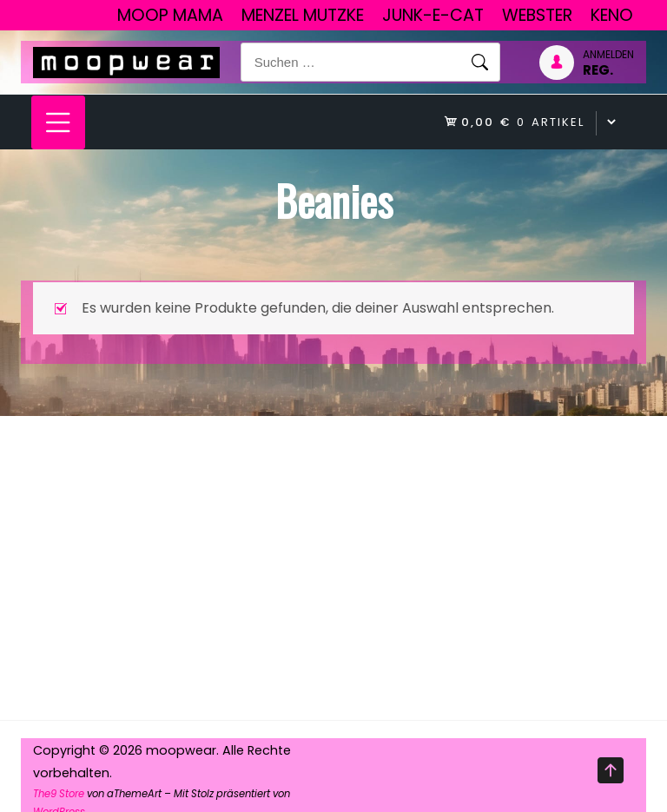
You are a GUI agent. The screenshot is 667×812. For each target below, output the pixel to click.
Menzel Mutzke (303, 15)
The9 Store (59, 794)
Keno (612, 15)
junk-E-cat (433, 15)
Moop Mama (170, 15)
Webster (537, 15)
